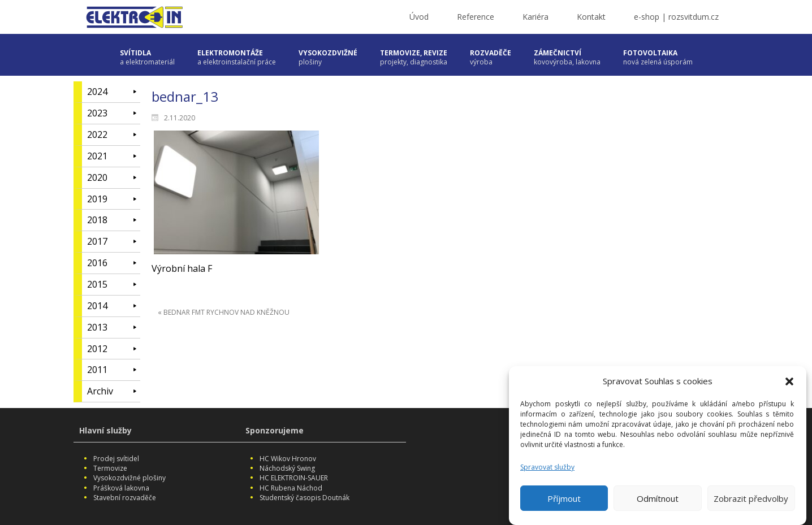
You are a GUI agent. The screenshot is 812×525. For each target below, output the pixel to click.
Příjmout (564, 502)
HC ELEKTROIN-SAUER (294, 478)
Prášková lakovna (121, 488)
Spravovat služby (547, 470)
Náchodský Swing (287, 468)
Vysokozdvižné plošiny (129, 478)
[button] (789, 385)
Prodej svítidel (116, 459)
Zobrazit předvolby (751, 502)
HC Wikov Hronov (288, 459)
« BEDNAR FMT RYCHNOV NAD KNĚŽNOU (224, 312)
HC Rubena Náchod (291, 488)
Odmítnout (658, 502)
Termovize (110, 468)
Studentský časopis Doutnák (304, 498)
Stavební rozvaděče (125, 498)
